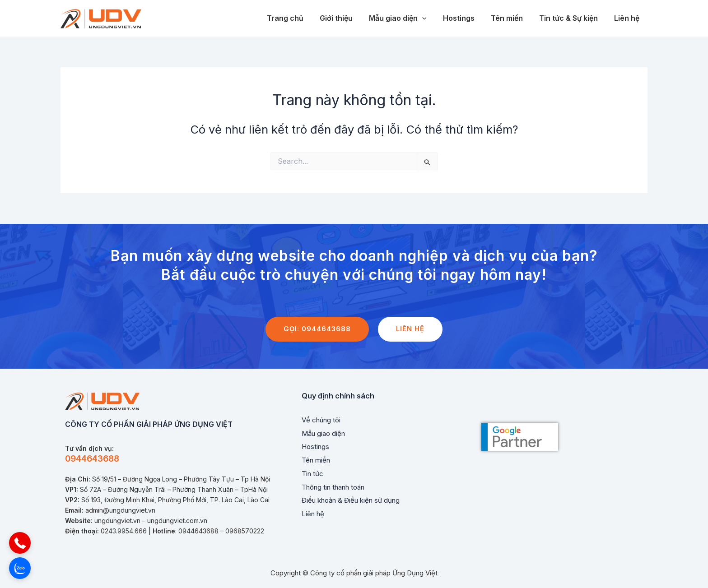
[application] (430, 19)
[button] (20, 543)
